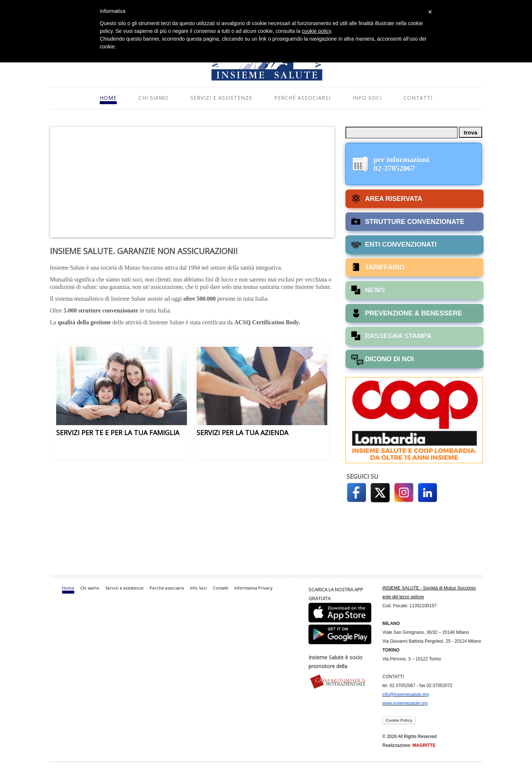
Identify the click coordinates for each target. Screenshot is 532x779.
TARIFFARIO (385, 267)
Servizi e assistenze (221, 98)
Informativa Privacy (253, 588)
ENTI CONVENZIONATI (401, 245)
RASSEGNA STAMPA (398, 336)
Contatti (418, 98)
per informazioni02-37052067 (401, 164)
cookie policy (316, 31)
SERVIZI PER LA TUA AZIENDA (242, 433)
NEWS (375, 290)
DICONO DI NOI (389, 359)
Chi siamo (154, 98)
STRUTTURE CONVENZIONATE (415, 222)
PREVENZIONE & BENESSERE (414, 313)
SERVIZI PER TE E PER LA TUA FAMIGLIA (118, 433)
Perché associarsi (302, 98)
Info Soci (367, 98)
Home (108, 98)
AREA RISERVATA (394, 199)
